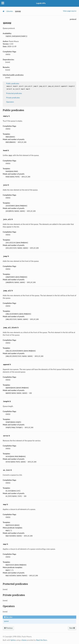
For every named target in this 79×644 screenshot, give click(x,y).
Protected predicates (14, 93)
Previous (8, 628)
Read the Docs (42, 640)
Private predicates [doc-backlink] (14, 595)
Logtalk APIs (41, 3)
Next (72, 628)
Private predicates (13, 98)
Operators (10, 102)
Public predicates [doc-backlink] (13, 110)
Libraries (10, 11)
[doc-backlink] (6, 116)
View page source (70, 11)
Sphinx (13, 640)
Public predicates (13, 84)
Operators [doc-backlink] (9, 606)
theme (24, 640)
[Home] (4, 11)
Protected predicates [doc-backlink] (15, 584)
